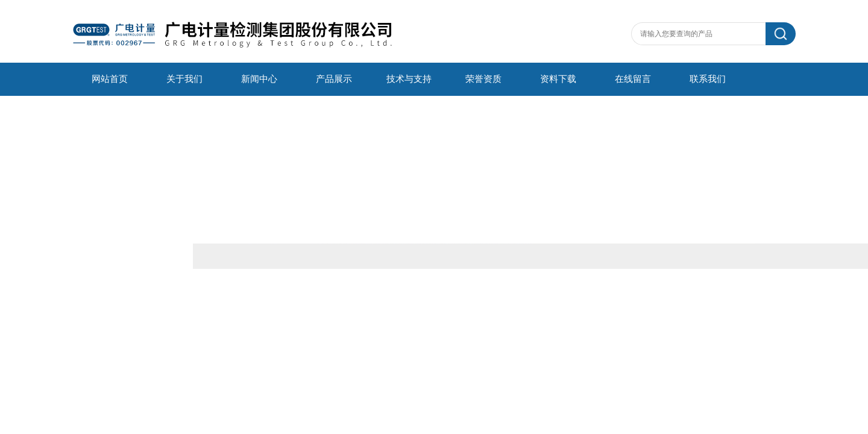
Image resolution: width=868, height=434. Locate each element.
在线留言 (633, 79)
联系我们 (708, 79)
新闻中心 (259, 79)
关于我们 (184, 79)
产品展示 (334, 79)
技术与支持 (409, 79)
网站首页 (110, 79)
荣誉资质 (483, 79)
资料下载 (558, 79)
